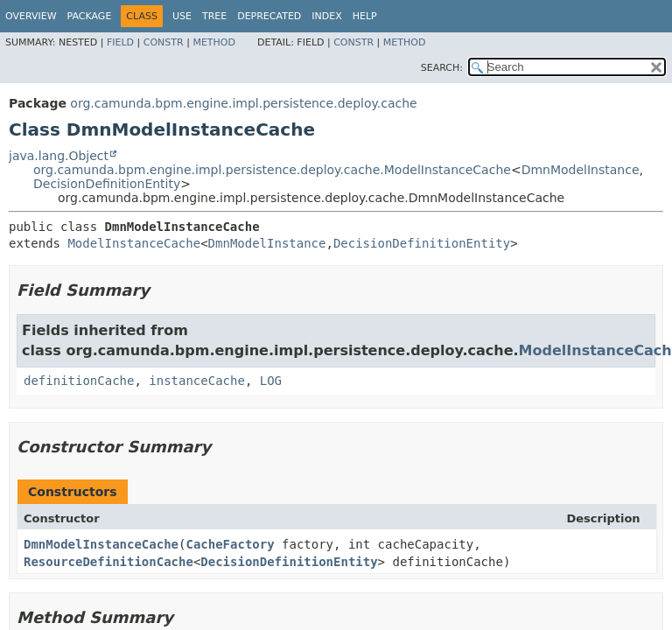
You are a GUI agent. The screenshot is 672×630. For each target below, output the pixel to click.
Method (214, 42)
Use (182, 16)
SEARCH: (442, 68)
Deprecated (269, 16)
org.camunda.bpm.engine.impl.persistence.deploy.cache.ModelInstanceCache (272, 170)
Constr (164, 42)
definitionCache (79, 381)
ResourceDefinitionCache (108, 562)
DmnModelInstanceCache (101, 544)
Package (90, 16)
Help (365, 16)
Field (120, 42)
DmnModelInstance (581, 170)
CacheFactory (230, 544)
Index (326, 16)
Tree (214, 16)
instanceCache (197, 381)
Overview (31, 16)
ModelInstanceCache (134, 243)
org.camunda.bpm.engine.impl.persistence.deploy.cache (243, 103)
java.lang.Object (59, 156)
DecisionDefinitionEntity (107, 184)
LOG (271, 381)
